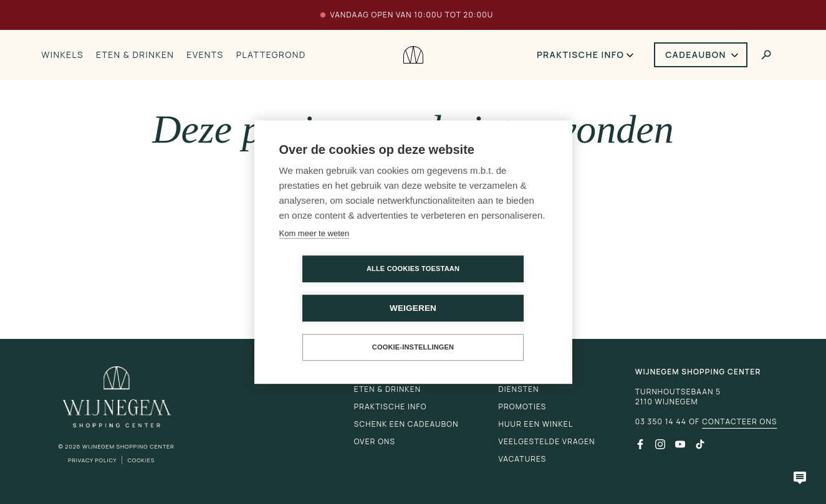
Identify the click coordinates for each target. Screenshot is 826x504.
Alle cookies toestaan (341, 288)
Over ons (375, 441)
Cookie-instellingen (413, 328)
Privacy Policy (93, 460)
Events (205, 55)
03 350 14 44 (661, 422)
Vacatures (523, 459)
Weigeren (485, 289)
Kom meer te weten (315, 253)
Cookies (141, 460)
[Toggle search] (766, 55)
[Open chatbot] (795, 473)
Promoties (523, 407)
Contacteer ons (739, 422)
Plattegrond (271, 55)
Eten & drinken (135, 55)
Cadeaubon (696, 55)
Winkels (62, 55)
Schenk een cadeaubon (406, 424)
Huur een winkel (536, 424)
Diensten (519, 389)
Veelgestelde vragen (547, 441)
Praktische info (580, 55)
